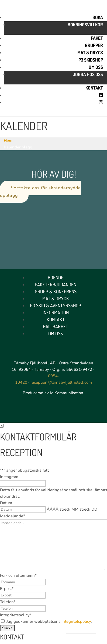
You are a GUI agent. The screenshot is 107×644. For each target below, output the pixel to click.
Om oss (96, 67)
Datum (6, 503)
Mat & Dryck (90, 53)
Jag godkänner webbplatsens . (49, 621)
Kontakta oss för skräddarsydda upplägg (40, 192)
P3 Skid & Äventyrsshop (56, 305)
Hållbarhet (56, 326)
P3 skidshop (91, 60)
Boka (98, 17)
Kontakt (94, 88)
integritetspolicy (76, 621)
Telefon (8, 602)
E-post (7, 589)
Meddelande (13, 516)
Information (56, 312)
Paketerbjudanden (56, 284)
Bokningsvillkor (85, 25)
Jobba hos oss (88, 74)
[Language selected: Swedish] (81, 639)
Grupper (94, 45)
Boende (56, 277)
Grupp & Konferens (56, 291)
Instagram (9, 477)
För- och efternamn (18, 575)
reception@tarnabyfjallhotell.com (61, 382)
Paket (97, 38)
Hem (8, 141)
